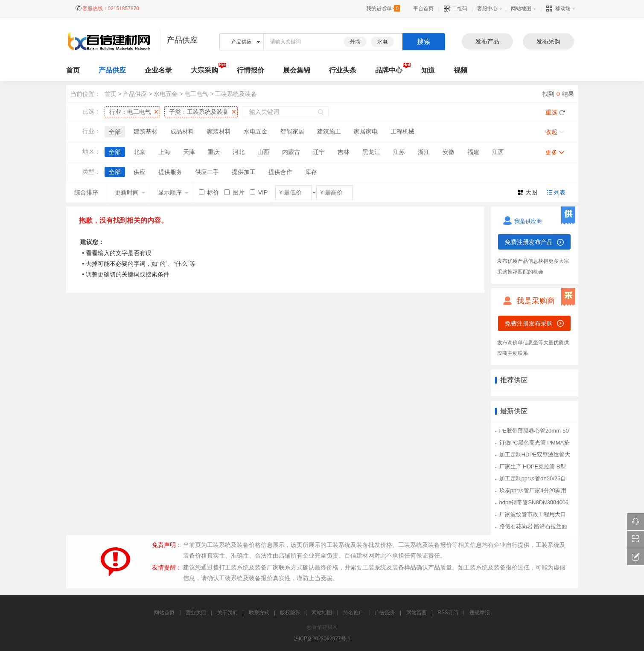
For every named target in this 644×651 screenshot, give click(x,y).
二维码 (455, 9)
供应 (140, 172)
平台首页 (423, 9)
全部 (115, 132)
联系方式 (259, 613)
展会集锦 (297, 70)
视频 (460, 70)
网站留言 (417, 613)
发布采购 (548, 41)
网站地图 (521, 9)
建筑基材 (146, 131)
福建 (473, 152)
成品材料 (182, 131)
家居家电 (366, 131)
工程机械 (402, 131)
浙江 (424, 152)
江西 (498, 152)
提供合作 (280, 172)
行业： (130, 112)
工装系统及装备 (236, 94)
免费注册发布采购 (529, 323)
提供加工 (244, 172)
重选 (551, 112)
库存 (311, 172)
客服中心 (487, 9)
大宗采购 (204, 70)
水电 (382, 42)
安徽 (449, 152)
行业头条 (343, 70)
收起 (551, 132)
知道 (428, 70)
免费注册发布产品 (529, 242)
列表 (559, 192)
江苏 (399, 152)
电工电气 (196, 94)
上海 (164, 152)
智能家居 (292, 131)
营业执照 (196, 613)
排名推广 (353, 613)
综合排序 (86, 192)
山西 (263, 152)
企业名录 (158, 70)
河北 (239, 152)
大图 (531, 192)
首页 (111, 94)
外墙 (355, 42)
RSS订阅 (448, 613)
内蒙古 (291, 152)
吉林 (344, 152)
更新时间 (130, 192)
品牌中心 (389, 70)
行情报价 (251, 70)
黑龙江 (371, 152)
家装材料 (219, 131)
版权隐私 (290, 613)
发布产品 (487, 41)
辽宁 (319, 152)
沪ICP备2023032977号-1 (322, 639)
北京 (140, 152)
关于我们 (227, 613)
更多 (551, 152)
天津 (189, 152)
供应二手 (207, 172)
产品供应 (112, 70)
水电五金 (166, 94)
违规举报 (480, 613)
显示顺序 (173, 192)
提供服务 (170, 172)
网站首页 (164, 613)
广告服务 (385, 613)
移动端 (558, 9)
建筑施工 (329, 131)
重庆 (214, 152)
